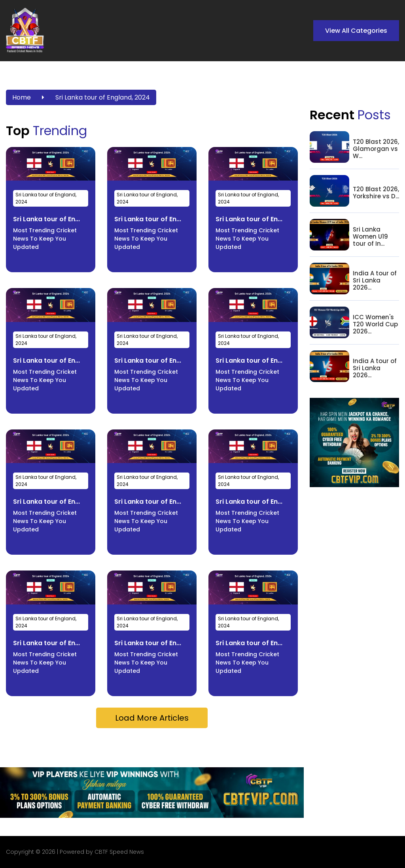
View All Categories (356, 31)
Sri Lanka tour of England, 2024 (103, 97)
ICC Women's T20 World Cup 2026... (375, 324)
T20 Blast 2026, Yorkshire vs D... (376, 193)
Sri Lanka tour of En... (46, 219)
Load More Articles (152, 718)
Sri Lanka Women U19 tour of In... (370, 237)
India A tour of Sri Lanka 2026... (375, 281)
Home (22, 97)
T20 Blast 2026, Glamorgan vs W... (376, 149)
